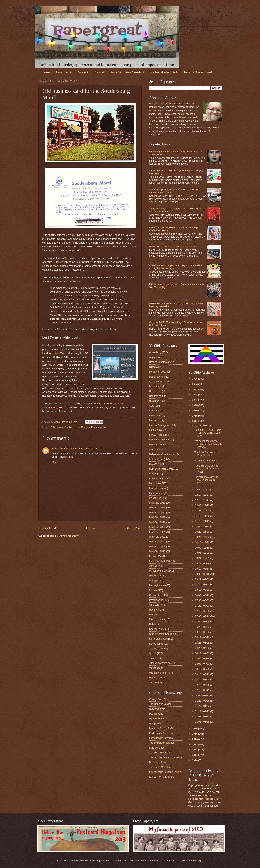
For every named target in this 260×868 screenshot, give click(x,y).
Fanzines (154, 420)
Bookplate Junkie (159, 762)
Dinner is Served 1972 (161, 728)
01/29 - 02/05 (203, 701)
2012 (195, 750)
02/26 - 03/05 (203, 680)
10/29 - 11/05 (203, 532)
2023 (195, 389)
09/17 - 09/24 (203, 563)
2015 (195, 734)
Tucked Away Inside (164, 72)
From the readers (159, 445)
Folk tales (154, 430)
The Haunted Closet (160, 704)
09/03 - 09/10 (203, 574)
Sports (153, 653)
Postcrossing (156, 600)
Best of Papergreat (198, 72)
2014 (195, 739)
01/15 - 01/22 (203, 711)
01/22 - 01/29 (203, 706)
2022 (195, 395)
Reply (55, 462)
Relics (153, 624)
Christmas (155, 411)
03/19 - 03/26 (203, 669)
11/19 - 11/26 (203, 516)
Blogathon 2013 (158, 372)
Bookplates (155, 391)
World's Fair (156, 678)
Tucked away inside (160, 663)
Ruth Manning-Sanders (127, 72)
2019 (195, 410)
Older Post (133, 528)
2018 (195, 416)
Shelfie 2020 (156, 648)
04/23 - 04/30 (203, 648)
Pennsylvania (98, 427)
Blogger (199, 860)
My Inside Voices (158, 718)
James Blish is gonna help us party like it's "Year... (207, 469)
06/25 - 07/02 (203, 627)
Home (46, 72)
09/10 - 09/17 (203, 569)
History (153, 464)
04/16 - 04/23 (203, 653)
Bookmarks (155, 386)
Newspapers (156, 580)
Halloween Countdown (162, 454)
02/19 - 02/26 (203, 685)
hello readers (156, 459)
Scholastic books (158, 639)
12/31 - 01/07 (203, 426)
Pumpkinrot (155, 723)
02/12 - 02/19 (203, 690)
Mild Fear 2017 (157, 513)
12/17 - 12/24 (203, 495)
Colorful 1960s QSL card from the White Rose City (208, 433)
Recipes (82, 72)
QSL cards (155, 605)
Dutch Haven (60, 262)
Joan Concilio (60, 448)
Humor (153, 474)
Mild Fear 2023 (157, 542)
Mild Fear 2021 (157, 532)
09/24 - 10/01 (203, 558)
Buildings (69, 427)
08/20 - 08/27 (203, 584)
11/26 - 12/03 (203, 511)
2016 (195, 729)
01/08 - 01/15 (203, 717)
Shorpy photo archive (161, 752)
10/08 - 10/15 (203, 548)
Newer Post (47, 528)
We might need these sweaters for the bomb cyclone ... (208, 444)
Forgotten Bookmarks (161, 738)
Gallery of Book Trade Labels (165, 772)
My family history (158, 571)
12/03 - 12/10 (203, 505)
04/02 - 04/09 (203, 664)
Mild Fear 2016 (157, 508)
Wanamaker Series (160, 673)
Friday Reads (157, 435)
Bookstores (155, 396)
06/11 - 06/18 (203, 637)
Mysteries (154, 576)
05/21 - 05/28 (203, 643)
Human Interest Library (162, 469)
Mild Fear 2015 (157, 503)
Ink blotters (155, 483)
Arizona (153, 357)
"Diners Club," (103, 246)
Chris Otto (60, 422)
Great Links (156, 449)
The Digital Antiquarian (162, 743)
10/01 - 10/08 (203, 553)
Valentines (155, 668)
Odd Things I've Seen (161, 733)
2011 (195, 755)
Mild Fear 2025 (157, 551)
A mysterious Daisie (205, 460)
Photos (99, 72)
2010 (195, 760)
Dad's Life (155, 415)
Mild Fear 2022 (157, 537)
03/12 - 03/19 (203, 674)
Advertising (57, 427)
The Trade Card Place (161, 767)
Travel (153, 658)
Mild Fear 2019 (157, 522)
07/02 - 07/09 (203, 622)
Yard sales (155, 682)
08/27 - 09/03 (203, 579)
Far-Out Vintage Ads (160, 425)
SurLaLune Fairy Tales (162, 777)
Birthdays (154, 367)
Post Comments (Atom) (66, 536)
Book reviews (157, 381)
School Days (156, 644)
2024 (195, 384)
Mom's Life (155, 556)
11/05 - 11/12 (203, 526)
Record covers (157, 619)
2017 (195, 421)
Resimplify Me (157, 629)
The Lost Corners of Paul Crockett (205, 454)
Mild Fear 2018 (157, 517)
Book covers (156, 377)
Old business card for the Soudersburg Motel (206, 480)
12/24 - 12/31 (203, 490)
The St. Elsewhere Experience (166, 757)
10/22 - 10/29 (203, 537)
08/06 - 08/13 (203, 595)
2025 (195, 379)
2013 (195, 744)
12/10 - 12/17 (203, 500)
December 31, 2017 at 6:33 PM (86, 448)
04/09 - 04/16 (203, 659)
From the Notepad (159, 440)
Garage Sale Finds (159, 699)
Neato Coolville (158, 709)
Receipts (154, 610)
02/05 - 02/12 (203, 695)
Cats (152, 406)
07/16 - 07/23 (203, 611)
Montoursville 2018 (160, 561)
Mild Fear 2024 (157, 547)
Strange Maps (157, 748)
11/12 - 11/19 (203, 521)
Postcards (64, 72)
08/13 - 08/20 (203, 590)
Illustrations (155, 479)
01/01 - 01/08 (203, 722)
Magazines (155, 498)
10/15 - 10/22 (203, 542)
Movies (153, 566)
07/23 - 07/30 (203, 606)
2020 (195, 405)
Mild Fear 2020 (157, 527)
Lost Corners (83, 427)
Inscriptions (155, 488)
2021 (195, 400)
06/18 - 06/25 (203, 632)
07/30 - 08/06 (203, 600)
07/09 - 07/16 (203, 616)
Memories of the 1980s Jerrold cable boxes (173, 246)
